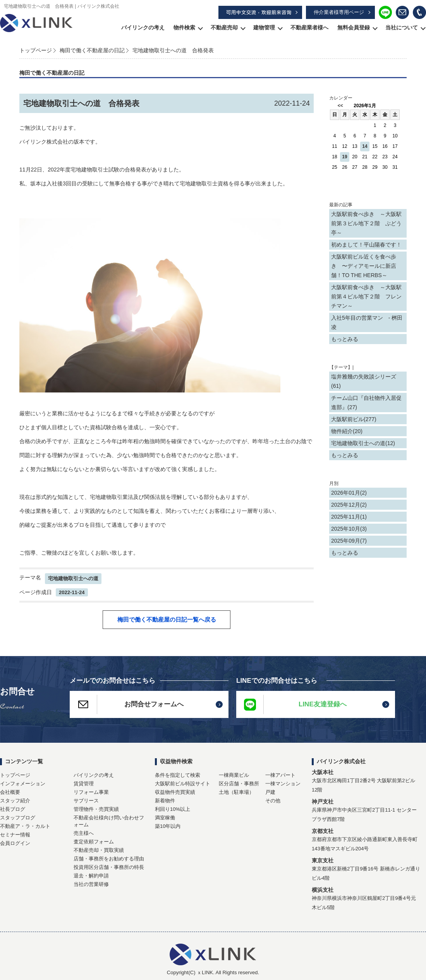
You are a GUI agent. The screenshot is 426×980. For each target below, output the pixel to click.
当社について (402, 27)
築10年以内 (168, 826)
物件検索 (184, 27)
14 (365, 146)
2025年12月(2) (349, 505)
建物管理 (264, 27)
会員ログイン (15, 843)
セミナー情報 (15, 835)
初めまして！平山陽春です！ (366, 245)
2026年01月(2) (349, 493)
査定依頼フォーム (94, 842)
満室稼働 (165, 818)
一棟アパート (280, 775)
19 (344, 157)
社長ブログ (13, 809)
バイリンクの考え (143, 27)
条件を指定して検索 (178, 775)
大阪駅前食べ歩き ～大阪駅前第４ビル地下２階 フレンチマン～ (366, 296)
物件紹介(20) (347, 431)
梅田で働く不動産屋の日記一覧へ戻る (167, 619)
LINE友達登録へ (291, 704)
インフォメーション (23, 784)
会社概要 (10, 792)
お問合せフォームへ (127, 704)
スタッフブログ (18, 818)
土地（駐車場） (236, 792)
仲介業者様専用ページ (339, 12)
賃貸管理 (84, 784)
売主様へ (84, 833)
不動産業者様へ (309, 27)
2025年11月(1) (349, 517)
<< (340, 106)
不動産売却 (224, 27)
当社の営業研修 (91, 884)
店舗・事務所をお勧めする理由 (109, 859)
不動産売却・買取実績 (99, 850)
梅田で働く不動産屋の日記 (92, 50)
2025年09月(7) (349, 541)
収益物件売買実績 (175, 792)
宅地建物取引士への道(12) (363, 443)
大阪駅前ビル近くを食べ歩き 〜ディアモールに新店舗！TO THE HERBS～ (364, 266)
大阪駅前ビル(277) (354, 419)
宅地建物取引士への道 (73, 578)
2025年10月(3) (349, 529)
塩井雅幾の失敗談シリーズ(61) (364, 381)
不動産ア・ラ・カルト (25, 826)
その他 (273, 801)
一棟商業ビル (234, 775)
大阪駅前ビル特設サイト (183, 784)
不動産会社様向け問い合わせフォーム (109, 821)
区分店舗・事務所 (239, 784)
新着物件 (165, 801)
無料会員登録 (354, 27)
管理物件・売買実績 (96, 809)
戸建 (270, 792)
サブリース (86, 801)
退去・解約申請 (91, 876)
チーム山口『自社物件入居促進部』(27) (366, 403)
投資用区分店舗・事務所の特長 (109, 867)
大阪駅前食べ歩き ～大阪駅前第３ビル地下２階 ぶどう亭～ (366, 223)
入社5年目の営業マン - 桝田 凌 (367, 322)
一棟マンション (283, 784)
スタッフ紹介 (15, 801)
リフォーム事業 (91, 792)
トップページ (36, 50)
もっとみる (345, 339)
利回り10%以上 (173, 809)
